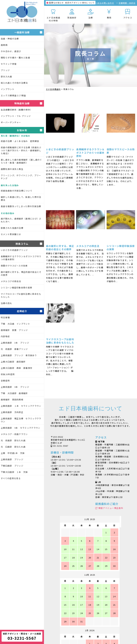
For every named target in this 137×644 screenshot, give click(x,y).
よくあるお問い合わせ (104, 3)
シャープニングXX (66, 625)
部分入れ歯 (6, 76)
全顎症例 (5, 381)
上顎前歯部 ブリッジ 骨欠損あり (19, 355)
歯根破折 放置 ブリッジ (14, 330)
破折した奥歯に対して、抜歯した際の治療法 (21, 198)
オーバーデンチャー (11, 122)
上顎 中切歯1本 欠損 (13, 453)
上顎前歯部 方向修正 (12, 412)
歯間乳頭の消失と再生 (12, 169)
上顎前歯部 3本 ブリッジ (15, 343)
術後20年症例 (8, 374)
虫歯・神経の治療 (10, 39)
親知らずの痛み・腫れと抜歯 (15, 58)
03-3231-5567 (61, 446)
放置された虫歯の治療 (12, 228)
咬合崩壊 (5, 317)
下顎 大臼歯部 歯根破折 (14, 393)
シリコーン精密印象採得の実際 (16, 288)
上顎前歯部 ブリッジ (12, 459)
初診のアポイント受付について (71, 3)
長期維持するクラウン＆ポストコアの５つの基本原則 (90, 153)
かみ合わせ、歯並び (11, 51)
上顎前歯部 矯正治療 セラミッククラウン (21, 420)
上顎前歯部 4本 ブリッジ (15, 387)
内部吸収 (5, 336)
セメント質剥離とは (11, 234)
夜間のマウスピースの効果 (14, 266)
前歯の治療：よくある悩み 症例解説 (20, 141)
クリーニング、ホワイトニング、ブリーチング (21, 177)
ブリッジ (5, 70)
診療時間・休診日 (127, 3)
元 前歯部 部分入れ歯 (13, 440)
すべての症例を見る (11, 478)
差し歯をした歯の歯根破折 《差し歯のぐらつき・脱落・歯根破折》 (21, 161)
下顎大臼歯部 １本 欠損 (14, 472)
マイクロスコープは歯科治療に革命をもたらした (60, 341)
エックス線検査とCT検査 (13, 95)
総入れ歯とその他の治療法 (14, 83)
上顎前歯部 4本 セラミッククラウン (20, 428)
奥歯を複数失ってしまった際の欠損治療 (21, 206)
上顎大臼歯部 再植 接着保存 (17, 368)
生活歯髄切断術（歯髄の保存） (17, 110)
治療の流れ (6, 303)
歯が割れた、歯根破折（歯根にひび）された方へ (21, 220)
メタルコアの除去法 (88, 246)
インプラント (8, 89)
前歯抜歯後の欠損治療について (17, 191)
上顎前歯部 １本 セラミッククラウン (21, 406)
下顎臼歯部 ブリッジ (12, 466)
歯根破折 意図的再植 (12, 400)
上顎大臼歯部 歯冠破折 (13, 362)
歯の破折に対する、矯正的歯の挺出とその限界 (60, 248)
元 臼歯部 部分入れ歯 (13, 447)
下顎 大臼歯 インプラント (15, 324)
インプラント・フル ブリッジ (16, 116)
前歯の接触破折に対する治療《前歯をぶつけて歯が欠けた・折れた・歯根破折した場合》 (21, 150)
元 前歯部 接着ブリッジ (14, 349)
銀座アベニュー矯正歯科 (111, 508)
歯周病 (4, 45)
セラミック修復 (9, 64)
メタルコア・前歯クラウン (14, 434)
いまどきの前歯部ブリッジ (14, 250)
